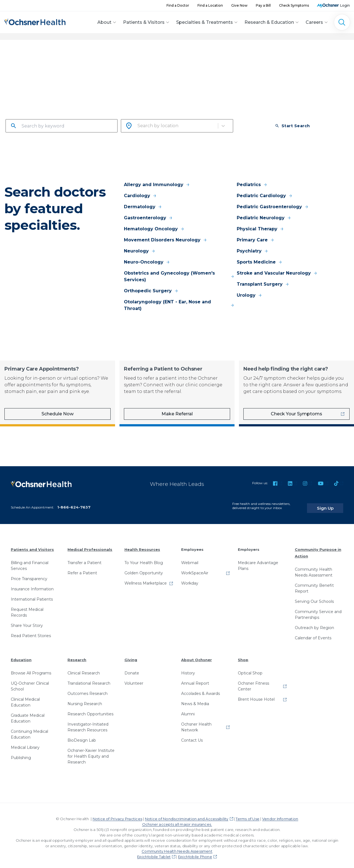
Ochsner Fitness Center (253, 681)
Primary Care (256, 240)
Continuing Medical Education (29, 730)
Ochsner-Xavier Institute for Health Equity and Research (91, 752)
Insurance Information (32, 584)
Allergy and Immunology (157, 185)
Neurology (140, 251)
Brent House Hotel (256, 695)
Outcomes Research (88, 689)
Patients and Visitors (32, 545)
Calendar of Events (313, 633)
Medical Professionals (90, 545)
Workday (190, 578)
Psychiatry (253, 251)
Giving (131, 655)
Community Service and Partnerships (318, 610)
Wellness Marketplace (146, 578)
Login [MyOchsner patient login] (345, 5)
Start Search (292, 126)
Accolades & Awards (201, 689)
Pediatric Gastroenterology (273, 207)
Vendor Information (280, 814)
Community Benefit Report (314, 584)
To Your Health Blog (144, 558)
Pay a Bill (263, 5)
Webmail (190, 558)
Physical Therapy (260, 229)
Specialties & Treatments (205, 22)
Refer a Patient (82, 568)
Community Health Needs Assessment (314, 568)
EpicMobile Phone (195, 852)
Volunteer (134, 679)
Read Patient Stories (31, 631)
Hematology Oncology (154, 229)
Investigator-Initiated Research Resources (88, 722)
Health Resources (142, 545)
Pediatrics (252, 185)
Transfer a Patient (84, 558)
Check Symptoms (294, 5)
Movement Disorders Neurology (166, 240)
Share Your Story (27, 621)
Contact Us (192, 736)
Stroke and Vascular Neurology (277, 273)
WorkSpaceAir (195, 568)
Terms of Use (248, 814)
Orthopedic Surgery (151, 291)
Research (77, 655)
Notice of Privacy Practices (117, 814)
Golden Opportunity (144, 568)
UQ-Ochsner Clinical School (30, 681)
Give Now (239, 5)
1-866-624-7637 (74, 502)
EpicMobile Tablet (154, 852)
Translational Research (89, 679)
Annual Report (195, 679)
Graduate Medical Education (28, 714)
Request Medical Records (27, 608)
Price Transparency (29, 574)
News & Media (195, 699)
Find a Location (210, 5)
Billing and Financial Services (30, 561)
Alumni (188, 709)
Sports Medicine (260, 262)
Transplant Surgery (263, 284)
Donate (132, 668)
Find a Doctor (178, 5)
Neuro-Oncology (147, 262)
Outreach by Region (314, 623)
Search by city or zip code (149, 116)
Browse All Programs (31, 668)
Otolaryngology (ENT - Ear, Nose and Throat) (179, 305)
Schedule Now (58, 414)
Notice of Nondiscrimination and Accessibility (187, 814)
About (104, 22)
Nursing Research (85, 699)
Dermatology (143, 207)
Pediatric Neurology (264, 218)
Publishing (21, 753)
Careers (314, 22)
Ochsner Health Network (196, 722)
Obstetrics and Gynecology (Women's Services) (179, 276)
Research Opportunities (90, 709)
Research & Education (269, 22)
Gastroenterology (148, 218)
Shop (243, 655)
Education (21, 655)
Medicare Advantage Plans (258, 561)
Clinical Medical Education (25, 698)
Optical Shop (250, 668)
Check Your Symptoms (296, 414)
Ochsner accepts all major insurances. (177, 820)
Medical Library (25, 743)
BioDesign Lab (82, 736)
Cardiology (140, 196)
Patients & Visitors (144, 22)
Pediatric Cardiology (265, 196)
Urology (249, 295)
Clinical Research (84, 668)
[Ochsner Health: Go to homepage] (35, 22)
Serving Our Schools (314, 597)
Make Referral (177, 414)
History (188, 668)
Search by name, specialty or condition (48, 116)
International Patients (32, 595)
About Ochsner (196, 655)
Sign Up (333, 503)
